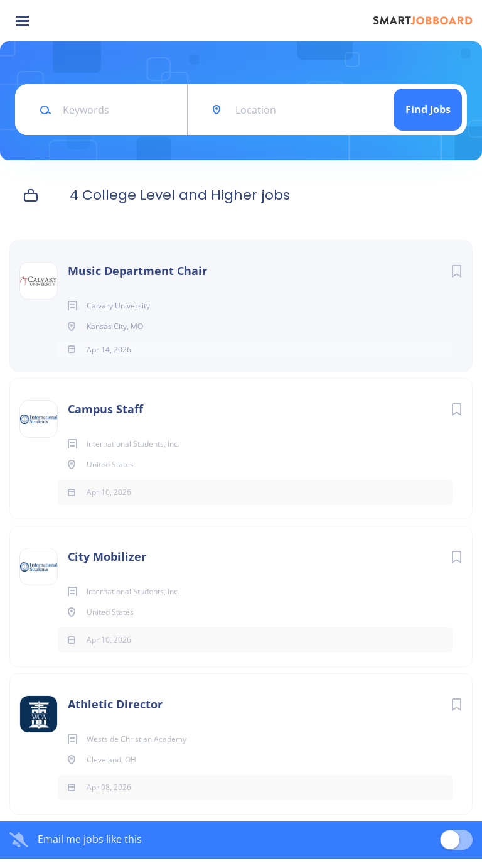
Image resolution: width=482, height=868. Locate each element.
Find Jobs (428, 109)
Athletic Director (115, 713)
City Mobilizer (107, 566)
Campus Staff (105, 418)
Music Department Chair (137, 271)
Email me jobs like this (90, 849)
